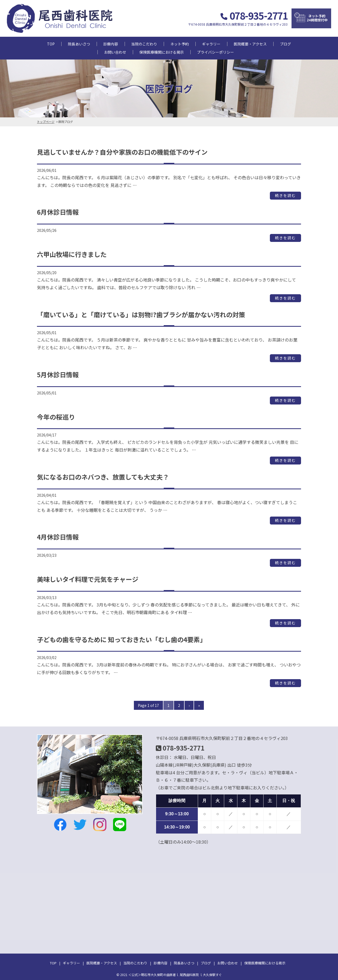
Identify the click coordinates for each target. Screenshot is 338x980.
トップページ (46, 122)
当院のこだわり (144, 44)
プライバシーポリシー (215, 52)
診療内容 (111, 44)
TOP (51, 44)
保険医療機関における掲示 (162, 52)
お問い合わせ (115, 52)
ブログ (285, 44)
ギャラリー (211, 44)
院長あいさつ (79, 44)
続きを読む (285, 196)
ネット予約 (180, 44)
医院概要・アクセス (250, 44)
